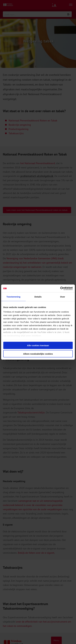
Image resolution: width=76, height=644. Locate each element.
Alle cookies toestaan (38, 345)
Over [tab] (63, 297)
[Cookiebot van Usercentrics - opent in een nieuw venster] (60, 288)
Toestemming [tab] (13, 297)
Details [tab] (38, 297)
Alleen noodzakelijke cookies (38, 354)
